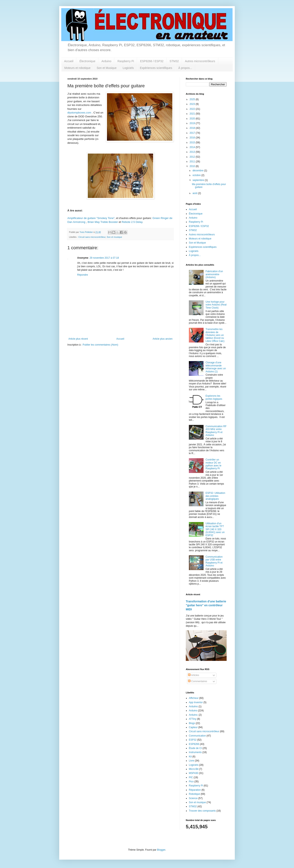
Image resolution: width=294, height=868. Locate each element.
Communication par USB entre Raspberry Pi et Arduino (214, 561)
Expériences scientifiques (156, 68)
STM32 (174, 61)
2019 (193, 123)
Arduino (106, 61)
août (195, 193)
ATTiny (193, 719)
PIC (191, 777)
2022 (193, 109)
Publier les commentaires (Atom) (100, 345)
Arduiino (193, 706)
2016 (193, 138)
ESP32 (193, 740)
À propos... (185, 68)
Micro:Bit (194, 769)
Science (193, 798)
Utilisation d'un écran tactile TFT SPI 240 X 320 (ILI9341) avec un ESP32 (215, 529)
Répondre (83, 275)
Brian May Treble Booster (103, 222)
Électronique (87, 61)
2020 (193, 119)
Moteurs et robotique (77, 68)
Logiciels (128, 68)
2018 (193, 128)
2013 (193, 152)
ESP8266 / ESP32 (152, 61)
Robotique (194, 794)
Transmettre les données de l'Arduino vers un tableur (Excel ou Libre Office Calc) (215, 335)
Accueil (69, 61)
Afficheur (194, 698)
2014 (193, 147)
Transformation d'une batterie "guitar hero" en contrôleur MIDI (206, 605)
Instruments (195, 752)
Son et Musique (106, 68)
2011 (193, 162)
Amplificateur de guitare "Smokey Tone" (91, 218)
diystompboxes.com (79, 113)
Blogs (192, 723)
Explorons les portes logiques (214, 397)
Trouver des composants (202, 811)
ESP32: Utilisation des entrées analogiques (215, 496)
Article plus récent (78, 339)
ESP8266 (194, 744)
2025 (193, 99)
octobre (197, 175)
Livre (192, 761)
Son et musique (114, 237)
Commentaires (198, 681)
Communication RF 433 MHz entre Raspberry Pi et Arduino (216, 431)
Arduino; (193, 715)
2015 (193, 143)
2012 (193, 157)
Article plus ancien (163, 339)
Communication (197, 736)
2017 (193, 133)
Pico (191, 782)
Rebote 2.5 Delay (132, 222)
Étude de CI (195, 748)
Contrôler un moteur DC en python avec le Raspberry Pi (213, 464)
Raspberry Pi (126, 61)
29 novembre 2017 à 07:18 (104, 258)
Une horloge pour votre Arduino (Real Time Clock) (216, 305)
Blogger (161, 850)
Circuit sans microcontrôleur (92, 237)
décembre (198, 171)
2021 (193, 114)
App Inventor (196, 702)
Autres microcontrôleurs (200, 61)
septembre (199, 180)
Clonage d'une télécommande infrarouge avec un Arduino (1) (216, 367)
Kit (190, 757)
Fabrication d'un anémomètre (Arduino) (214, 274)
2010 (193, 166)
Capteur (193, 727)
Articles (194, 675)
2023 (193, 104)
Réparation (195, 790)
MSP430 (194, 773)
